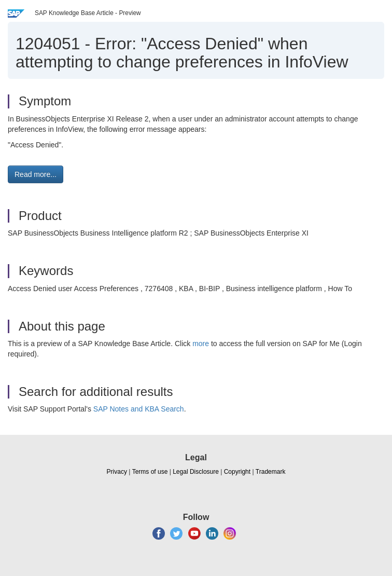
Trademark (271, 472)
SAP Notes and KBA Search (139, 409)
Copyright (237, 472)
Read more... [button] (36, 174)
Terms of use (150, 472)
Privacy (117, 472)
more (201, 344)
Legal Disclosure (196, 472)
